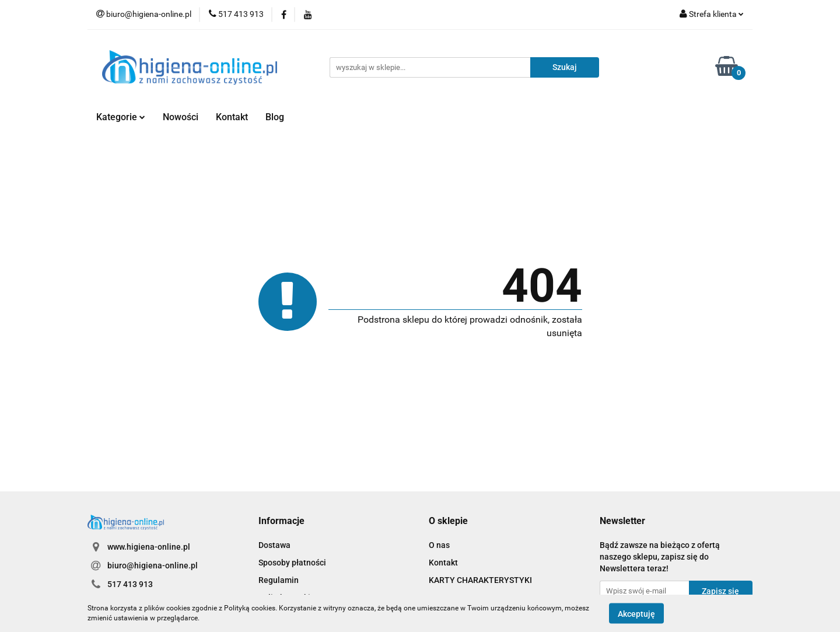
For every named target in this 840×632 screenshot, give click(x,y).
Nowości (181, 117)
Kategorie (121, 117)
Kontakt (232, 117)
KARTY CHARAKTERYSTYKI (480, 580)
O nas (439, 545)
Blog (275, 117)
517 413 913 (130, 584)
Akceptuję (636, 613)
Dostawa (274, 545)
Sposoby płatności (292, 563)
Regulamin (279, 580)
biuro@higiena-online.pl (153, 565)
